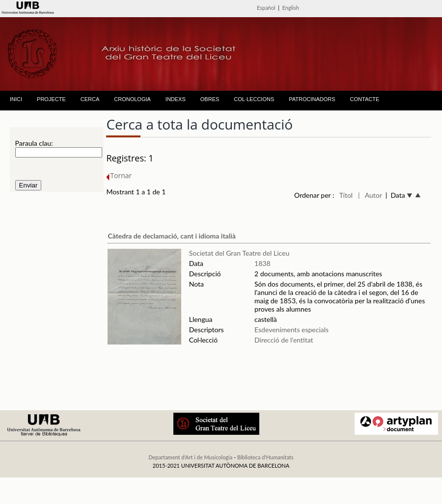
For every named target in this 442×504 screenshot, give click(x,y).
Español (266, 8)
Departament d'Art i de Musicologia (190, 457)
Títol (346, 195)
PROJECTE (51, 99)
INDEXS (176, 99)
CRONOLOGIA (132, 99)
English (291, 8)
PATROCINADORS (312, 99)
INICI (16, 99)
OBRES (210, 99)
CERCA (90, 99)
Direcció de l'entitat (284, 340)
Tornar (119, 175)
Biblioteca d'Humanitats (265, 457)
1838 (262, 263)
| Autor (370, 195)
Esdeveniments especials (292, 330)
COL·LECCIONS (254, 99)
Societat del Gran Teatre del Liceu (239, 253)
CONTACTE (365, 99)
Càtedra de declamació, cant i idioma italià (171, 236)
